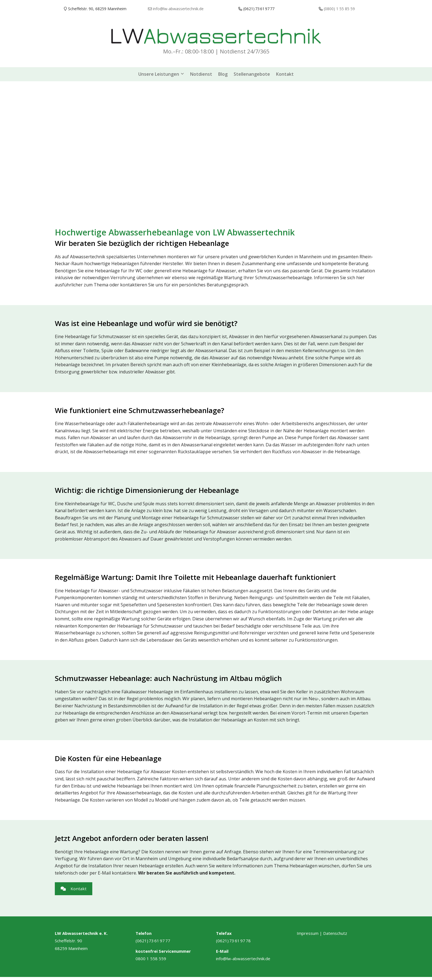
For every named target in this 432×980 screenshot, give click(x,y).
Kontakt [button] (76, 887)
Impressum (308, 936)
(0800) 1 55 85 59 (339, 9)
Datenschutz (335, 936)
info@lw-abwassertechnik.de (243, 962)
